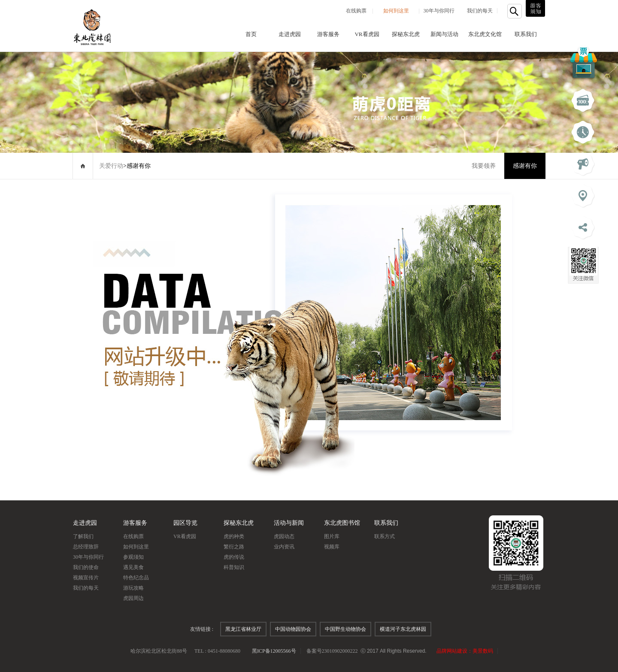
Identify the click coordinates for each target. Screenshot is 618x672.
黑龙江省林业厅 (243, 629)
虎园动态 (284, 536)
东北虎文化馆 (485, 34)
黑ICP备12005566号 (274, 651)
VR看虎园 (367, 34)
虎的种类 (234, 536)
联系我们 (526, 34)
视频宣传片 (86, 578)
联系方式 (385, 536)
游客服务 (328, 34)
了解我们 (83, 536)
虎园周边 (133, 598)
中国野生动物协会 (345, 629)
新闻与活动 (444, 34)
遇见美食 (133, 567)
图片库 (332, 536)
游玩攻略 (133, 588)
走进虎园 (290, 34)
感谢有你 (525, 166)
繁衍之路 (234, 547)
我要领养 (484, 166)
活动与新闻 (289, 523)
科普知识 (234, 567)
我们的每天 (480, 11)
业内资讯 (284, 547)
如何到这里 (396, 11)
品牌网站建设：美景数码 (465, 651)
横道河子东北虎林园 (403, 629)
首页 (251, 34)
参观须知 (133, 557)
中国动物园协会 (293, 629)
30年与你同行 (439, 11)
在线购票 (356, 11)
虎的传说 (234, 557)
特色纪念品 (136, 578)
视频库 (332, 547)
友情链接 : (202, 629)
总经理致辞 (86, 547)
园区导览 (185, 523)
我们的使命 (86, 567)
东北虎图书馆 (342, 523)
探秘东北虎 (406, 34)
